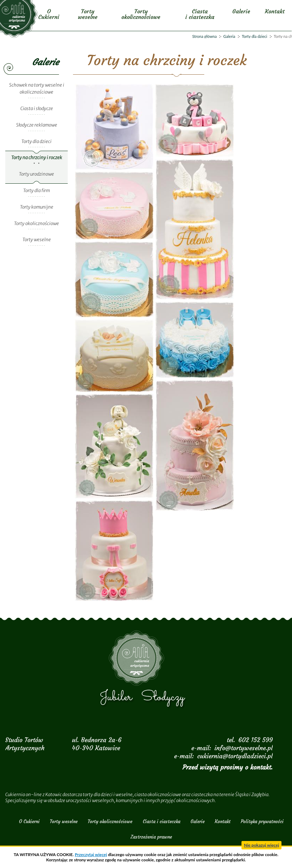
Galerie (242, 11)
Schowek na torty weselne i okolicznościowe (37, 89)
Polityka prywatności (262, 822)
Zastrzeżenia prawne (151, 837)
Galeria (229, 36)
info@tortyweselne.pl (244, 748)
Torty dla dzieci (254, 36)
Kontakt (275, 11)
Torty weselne (37, 240)
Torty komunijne (37, 207)
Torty (88, 14)
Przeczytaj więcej (91, 855)
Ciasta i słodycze (37, 108)
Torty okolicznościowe (36, 223)
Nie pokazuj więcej (261, 845)
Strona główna (205, 36)
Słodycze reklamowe (37, 125)
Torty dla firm (36, 191)
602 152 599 (255, 740)
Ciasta (200, 14)
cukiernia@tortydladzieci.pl (235, 756)
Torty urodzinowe (36, 174)
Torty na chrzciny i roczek (37, 158)
